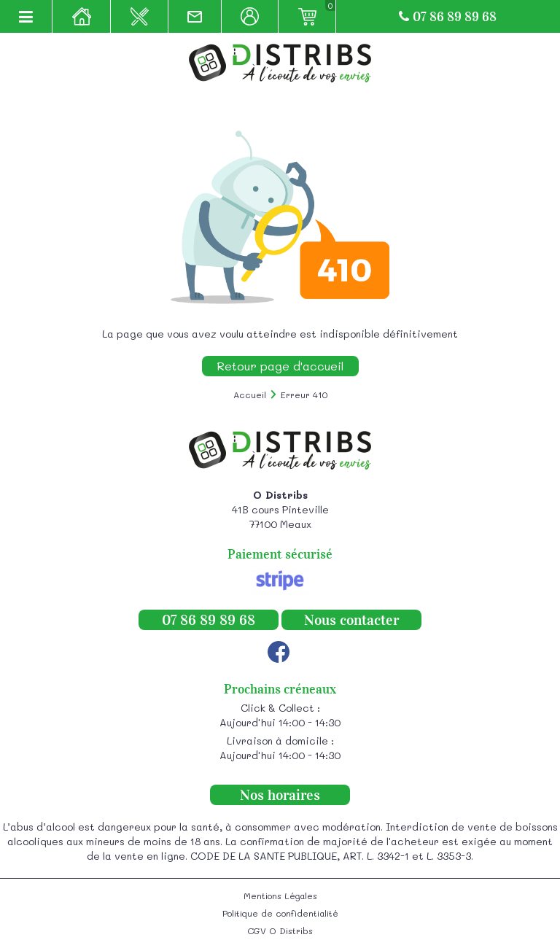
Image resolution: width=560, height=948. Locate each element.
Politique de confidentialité (280, 913)
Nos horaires (280, 795)
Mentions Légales (280, 895)
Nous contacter (351, 620)
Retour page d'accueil (280, 366)
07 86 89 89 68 (448, 17)
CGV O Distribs (280, 930)
